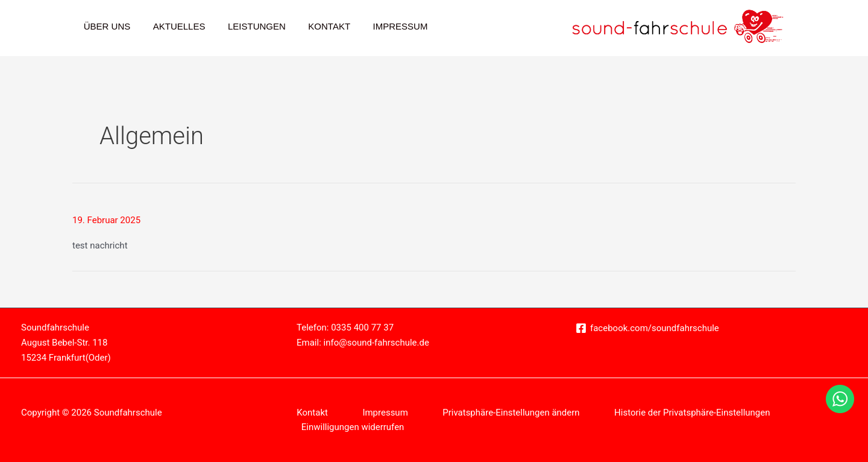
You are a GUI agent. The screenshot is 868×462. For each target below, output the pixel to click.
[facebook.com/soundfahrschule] (647, 328)
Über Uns (105, 26)
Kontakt (313, 26)
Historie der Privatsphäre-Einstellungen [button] (693, 413)
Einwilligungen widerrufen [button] (353, 427)
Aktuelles (173, 26)
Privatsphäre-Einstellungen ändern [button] (511, 413)
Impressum (380, 26)
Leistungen (245, 26)
